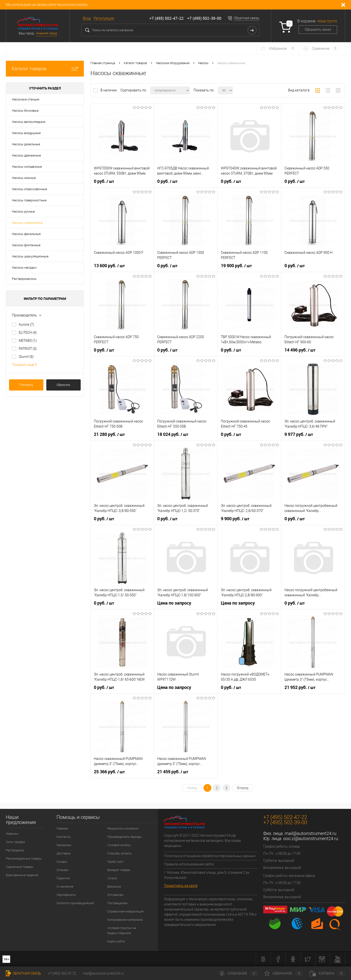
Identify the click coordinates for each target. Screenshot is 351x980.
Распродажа (15, 850)
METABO (28, 341)
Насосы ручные (23, 211)
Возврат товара (119, 870)
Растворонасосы (24, 279)
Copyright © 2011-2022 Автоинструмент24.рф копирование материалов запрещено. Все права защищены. (202, 841)
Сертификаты (66, 895)
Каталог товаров (45, 69)
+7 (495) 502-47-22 (166, 18)
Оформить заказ (318, 29)
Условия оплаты (119, 845)
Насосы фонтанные (26, 245)
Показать (26, 385)
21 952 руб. (300, 687)
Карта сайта (116, 941)
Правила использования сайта (189, 864)
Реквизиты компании (123, 828)
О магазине (65, 887)
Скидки (62, 862)
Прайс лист (115, 862)
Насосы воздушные (26, 133)
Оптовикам (115, 895)
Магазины (64, 845)
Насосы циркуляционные (30, 256)
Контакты (64, 837)
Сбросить (63, 385)
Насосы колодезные (27, 167)
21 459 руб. (173, 772)
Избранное (284, 973)
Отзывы (63, 870)
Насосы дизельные (26, 144)
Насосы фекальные (26, 234)
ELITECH (28, 333)
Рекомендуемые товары (24, 858)
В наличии (109, 90)
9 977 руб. (299, 434)
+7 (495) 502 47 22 (62, 973)
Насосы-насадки (24, 268)
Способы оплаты (119, 853)
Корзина (327, 973)
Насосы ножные (24, 178)
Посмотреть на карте (181, 886)
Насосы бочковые (25, 111)
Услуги (112, 878)
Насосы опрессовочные (29, 189)
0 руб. (104, 181)
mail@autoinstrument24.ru (311, 833)
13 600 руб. (109, 266)
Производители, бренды (124, 837)
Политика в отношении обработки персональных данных (210, 856)
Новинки (12, 834)
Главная (62, 828)
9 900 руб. (235, 519)
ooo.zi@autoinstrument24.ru (311, 838)
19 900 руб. (236, 266)
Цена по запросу (174, 603)
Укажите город (46, 33)
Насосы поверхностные (29, 200)
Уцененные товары (20, 867)
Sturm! (26, 357)
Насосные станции (26, 99)
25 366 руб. (109, 772)
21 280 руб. (109, 434)
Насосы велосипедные (29, 122)
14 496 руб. (300, 350)
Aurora (26, 324)
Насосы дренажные (26, 155)
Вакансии (114, 887)
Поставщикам (117, 903)
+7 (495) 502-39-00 (204, 18)
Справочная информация (125, 911)
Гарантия (63, 878)
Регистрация (104, 18)
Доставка (63, 853)
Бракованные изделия (22, 875)
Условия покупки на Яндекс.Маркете (122, 931)
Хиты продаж (15, 842)
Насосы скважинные (27, 223)
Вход (87, 18)
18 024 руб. (173, 434)
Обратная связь (247, 18)
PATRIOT (28, 349)
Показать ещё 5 (24, 365)
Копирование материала (125, 920)
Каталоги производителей (75, 903)
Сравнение (239, 973)
